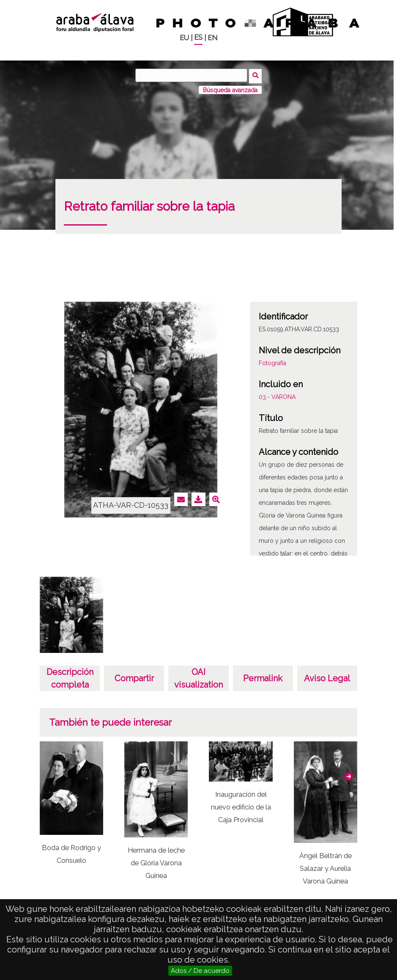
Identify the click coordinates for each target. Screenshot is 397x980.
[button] (349, 775)
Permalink (263, 677)
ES (198, 37)
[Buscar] (192, 75)
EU (184, 38)
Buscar (256, 75)
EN (212, 38)
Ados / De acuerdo (200, 971)
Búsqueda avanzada (230, 88)
